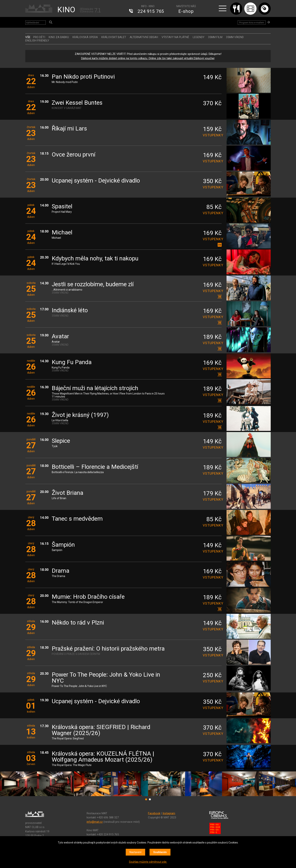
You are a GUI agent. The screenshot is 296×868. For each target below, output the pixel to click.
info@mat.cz (95, 822)
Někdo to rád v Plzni (78, 623)
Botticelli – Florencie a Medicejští (95, 467)
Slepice (61, 441)
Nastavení (135, 852)
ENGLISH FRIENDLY (37, 41)
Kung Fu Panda (72, 362)
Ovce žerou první (74, 155)
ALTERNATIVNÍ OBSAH (144, 37)
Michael (62, 233)
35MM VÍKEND (235, 37)
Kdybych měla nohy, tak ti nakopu (95, 259)
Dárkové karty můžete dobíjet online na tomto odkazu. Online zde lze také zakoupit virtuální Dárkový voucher (148, 58)
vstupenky (212, 135)
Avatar (60, 337)
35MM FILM (215, 37)
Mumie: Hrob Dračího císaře (88, 597)
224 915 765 (151, 11)
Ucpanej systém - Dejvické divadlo (96, 181)
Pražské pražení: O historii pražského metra (108, 649)
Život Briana (67, 493)
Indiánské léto (70, 310)
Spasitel (62, 207)
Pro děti (39, 37)
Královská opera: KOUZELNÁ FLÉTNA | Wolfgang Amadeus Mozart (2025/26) (103, 757)
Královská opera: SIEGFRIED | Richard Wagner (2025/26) (101, 730)
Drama (61, 571)
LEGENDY (199, 37)
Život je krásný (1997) (80, 415)
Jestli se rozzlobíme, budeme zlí (93, 284)
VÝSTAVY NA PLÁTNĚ (175, 37)
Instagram (169, 813)
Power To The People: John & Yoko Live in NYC (106, 678)
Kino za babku (59, 37)
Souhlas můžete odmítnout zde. (148, 862)
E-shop (186, 11)
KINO (66, 10)
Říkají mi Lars (69, 129)
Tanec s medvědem (77, 519)
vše (28, 37)
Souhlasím (160, 852)
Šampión (63, 545)
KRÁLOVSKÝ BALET (114, 37)
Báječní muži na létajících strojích (95, 388)
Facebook (154, 813)
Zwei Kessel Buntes (77, 103)
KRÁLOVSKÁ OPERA (85, 37)
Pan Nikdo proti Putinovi (83, 77)
